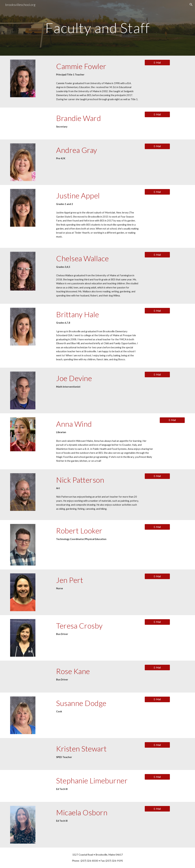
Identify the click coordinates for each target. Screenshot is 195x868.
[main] (97, 28)
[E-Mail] (157, 63)
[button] (191, 5)
